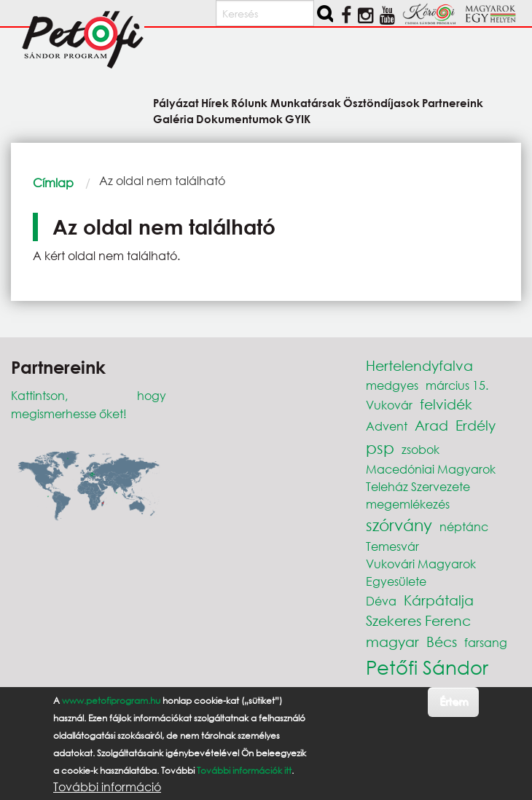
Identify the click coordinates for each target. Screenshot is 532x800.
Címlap (53, 183)
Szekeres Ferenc (418, 620)
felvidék (446, 404)
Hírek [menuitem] (215, 102)
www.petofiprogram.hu (111, 701)
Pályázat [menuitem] (176, 102)
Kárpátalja (439, 600)
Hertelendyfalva (419, 365)
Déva (381, 601)
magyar (392, 642)
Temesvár (392, 546)
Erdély (476, 425)
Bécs (442, 642)
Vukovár (389, 405)
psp (380, 448)
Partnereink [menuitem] (453, 102)
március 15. (457, 385)
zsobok (420, 449)
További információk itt (244, 770)
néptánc (464, 526)
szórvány (399, 525)
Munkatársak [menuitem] (306, 102)
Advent (387, 426)
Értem (454, 701)
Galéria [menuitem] (173, 118)
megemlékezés (408, 504)
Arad (431, 425)
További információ (107, 787)
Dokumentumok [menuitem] (239, 118)
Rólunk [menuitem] (249, 102)
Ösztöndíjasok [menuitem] (382, 102)
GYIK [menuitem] (298, 118)
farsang (486, 642)
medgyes (392, 385)
